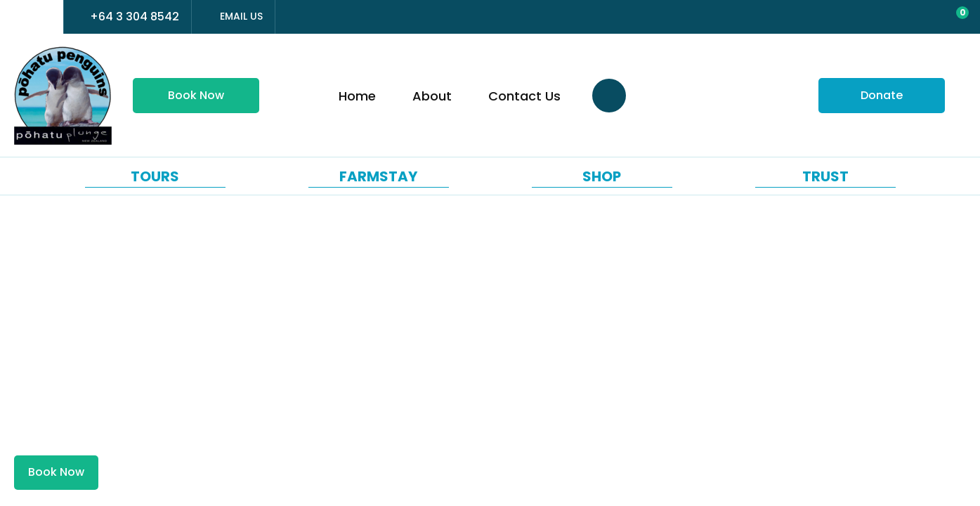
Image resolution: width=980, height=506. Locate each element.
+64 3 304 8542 (135, 17)
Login (893, 18)
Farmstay (378, 176)
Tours (155, 176)
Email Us (241, 16)
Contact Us (524, 96)
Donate (882, 95)
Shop (602, 176)
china (44, 17)
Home (357, 96)
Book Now (196, 95)
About (432, 96)
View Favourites (922, 18)
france (19, 17)
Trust (825, 176)
